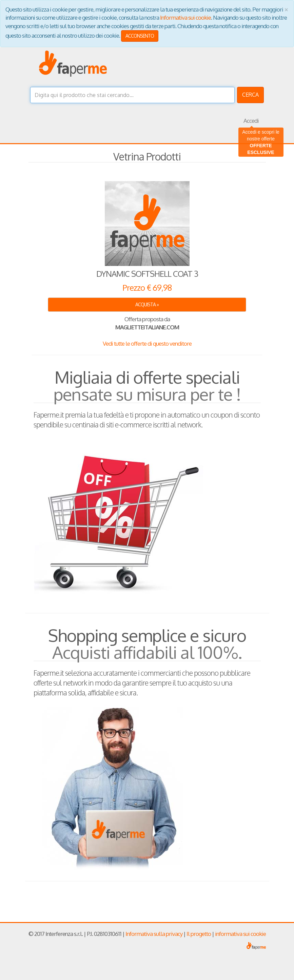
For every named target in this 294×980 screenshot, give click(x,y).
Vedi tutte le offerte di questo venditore (147, 343)
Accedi (251, 121)
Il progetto (199, 934)
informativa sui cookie (240, 934)
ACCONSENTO (140, 36)
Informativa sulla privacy (154, 934)
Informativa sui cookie (185, 17)
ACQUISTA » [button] (147, 304)
